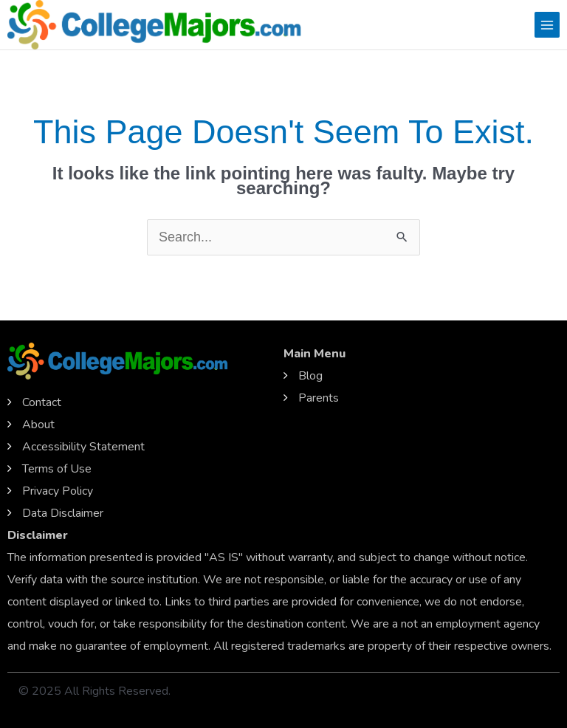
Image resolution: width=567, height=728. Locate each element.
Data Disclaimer (63, 513)
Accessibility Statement (83, 447)
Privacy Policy (58, 491)
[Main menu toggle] (547, 24)
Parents (319, 398)
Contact (42, 402)
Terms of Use (57, 469)
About (38, 425)
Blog (310, 376)
